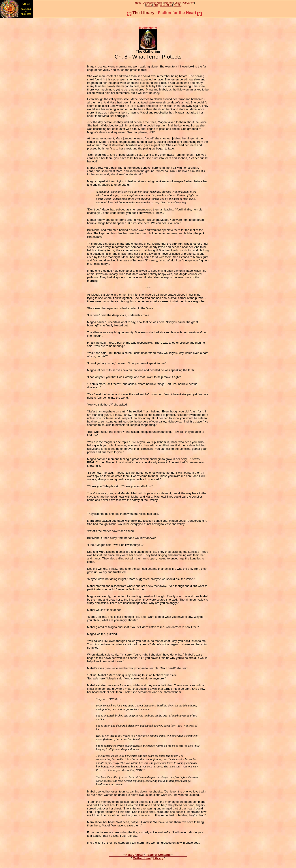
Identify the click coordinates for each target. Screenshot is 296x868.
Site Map (178, 5)
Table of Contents (158, 855)
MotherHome (142, 858)
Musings (168, 3)
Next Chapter (134, 855)
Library (178, 3)
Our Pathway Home (153, 3)
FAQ (156, 5)
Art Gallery (188, 3)
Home (138, 3)
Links (149, 5)
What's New (166, 5)
